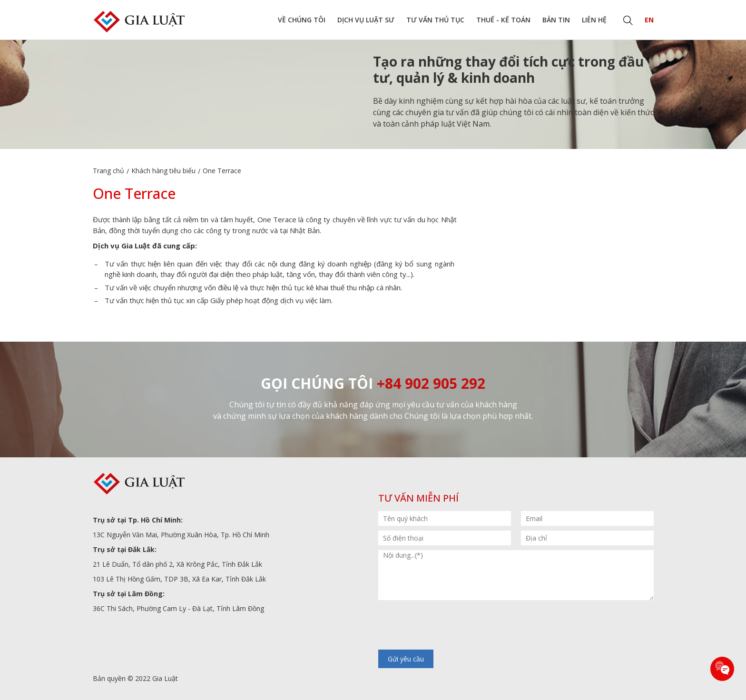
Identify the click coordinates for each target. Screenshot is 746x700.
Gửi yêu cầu (406, 659)
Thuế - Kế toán (503, 20)
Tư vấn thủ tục (435, 20)
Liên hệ (594, 20)
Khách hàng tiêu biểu (163, 171)
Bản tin (556, 20)
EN (649, 20)
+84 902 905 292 (431, 383)
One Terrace (222, 171)
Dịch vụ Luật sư (366, 20)
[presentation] (451, 626)
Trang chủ (108, 171)
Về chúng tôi (302, 20)
